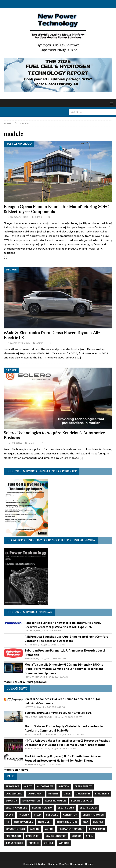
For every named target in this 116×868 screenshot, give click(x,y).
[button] (111, 4)
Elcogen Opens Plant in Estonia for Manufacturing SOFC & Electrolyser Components (56, 209)
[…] (5, 257)
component (35, 794)
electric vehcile (82, 801)
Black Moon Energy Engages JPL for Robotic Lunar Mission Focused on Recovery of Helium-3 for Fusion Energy (63, 759)
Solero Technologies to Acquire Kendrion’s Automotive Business (54, 435)
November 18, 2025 (19, 343)
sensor (76, 836)
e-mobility (102, 794)
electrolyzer (89, 808)
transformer (14, 843)
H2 (7, 822)
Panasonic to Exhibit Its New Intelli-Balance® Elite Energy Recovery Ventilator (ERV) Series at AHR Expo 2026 (63, 625)
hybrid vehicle (23, 822)
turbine (34, 843)
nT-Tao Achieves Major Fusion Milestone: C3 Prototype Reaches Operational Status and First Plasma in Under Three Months (67, 743)
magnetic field (15, 829)
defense (53, 794)
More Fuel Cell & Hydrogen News (25, 682)
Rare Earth (33, 836)
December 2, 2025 (18, 217)
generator (70, 815)
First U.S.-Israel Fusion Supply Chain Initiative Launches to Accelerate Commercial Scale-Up (64, 728)
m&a (85, 822)
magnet (98, 822)
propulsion (13, 836)
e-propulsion (31, 801)
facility (24, 815)
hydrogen (45, 822)
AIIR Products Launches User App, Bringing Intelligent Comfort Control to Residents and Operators (66, 639)
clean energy (83, 786)
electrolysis (66, 808)
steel (90, 836)
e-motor (11, 801)
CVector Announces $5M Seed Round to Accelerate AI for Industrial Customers (62, 701)
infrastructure (67, 822)
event (9, 815)
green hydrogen (93, 815)
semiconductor (56, 836)
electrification (42, 808)
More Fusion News (16, 770)
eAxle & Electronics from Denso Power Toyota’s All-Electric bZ (52, 335)
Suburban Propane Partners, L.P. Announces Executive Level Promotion (65, 653)
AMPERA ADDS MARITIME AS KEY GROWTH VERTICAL (59, 713)
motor (49, 829)
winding (64, 843)
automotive (45, 786)
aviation (64, 786)
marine (35, 829)
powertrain (97, 829)
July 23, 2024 (15, 443)
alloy (28, 786)
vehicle (49, 843)
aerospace (12, 786)
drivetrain (83, 794)
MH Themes (87, 864)
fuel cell (52, 815)
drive (67, 794)
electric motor (56, 801)
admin (38, 217)
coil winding (14, 794)
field (38, 815)
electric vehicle (16, 808)
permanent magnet (71, 829)
